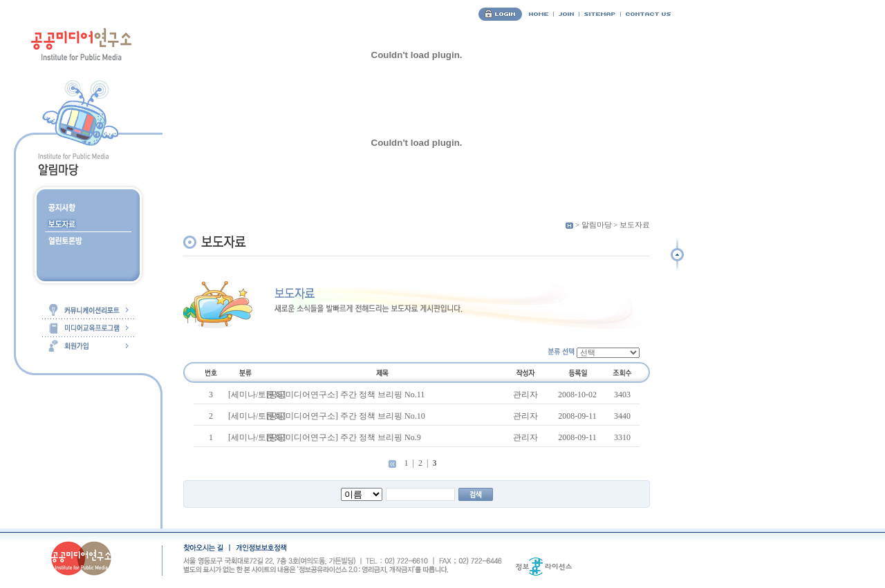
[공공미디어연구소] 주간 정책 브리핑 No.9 (344, 437)
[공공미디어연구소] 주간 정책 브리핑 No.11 (345, 395)
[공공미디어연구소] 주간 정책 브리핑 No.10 (346, 416)
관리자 (525, 395)
